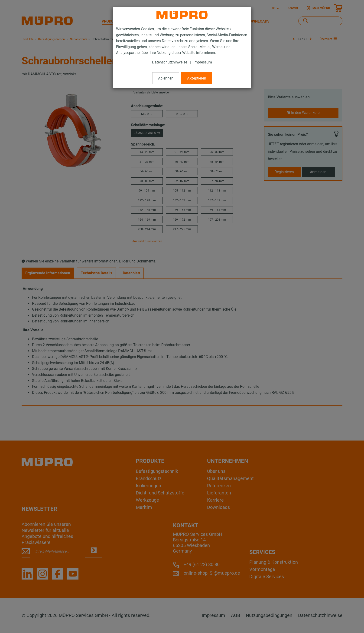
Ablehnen (166, 78)
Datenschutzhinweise (170, 62)
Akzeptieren (197, 78)
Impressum (203, 62)
